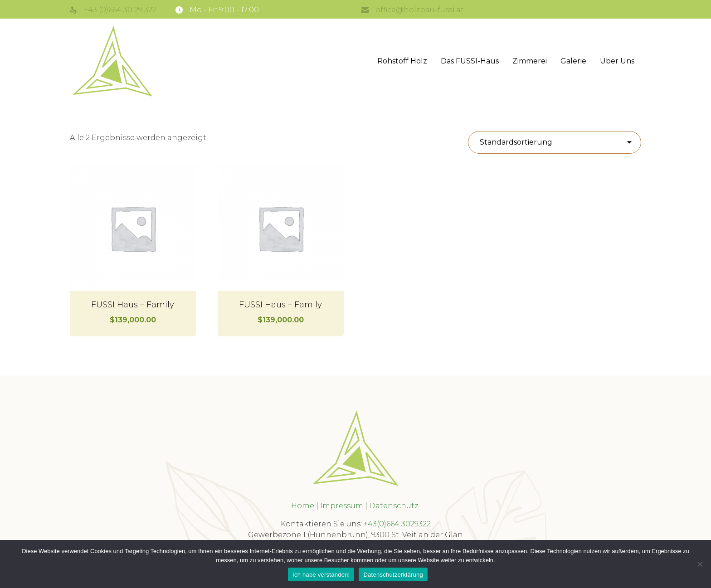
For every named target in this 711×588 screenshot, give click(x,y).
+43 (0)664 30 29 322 (120, 10)
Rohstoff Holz (402, 61)
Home (303, 506)
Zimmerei (530, 61)
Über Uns (617, 61)
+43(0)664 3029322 (397, 524)
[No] (700, 564)
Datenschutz (394, 506)
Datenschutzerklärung (393, 575)
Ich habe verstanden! (321, 575)
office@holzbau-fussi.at (420, 10)
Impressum (342, 506)
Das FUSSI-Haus (470, 61)
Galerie (573, 61)
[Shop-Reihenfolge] (555, 142)
